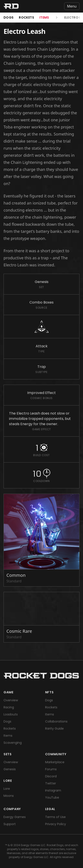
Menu (72, 6)
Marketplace (55, 762)
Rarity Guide (54, 728)
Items (44, 17)
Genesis (10, 769)
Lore (7, 789)
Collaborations (56, 721)
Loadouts (11, 714)
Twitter (51, 783)
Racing (9, 707)
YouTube (52, 797)
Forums (51, 769)
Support (10, 824)
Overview (11, 700)
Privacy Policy (56, 824)
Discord (51, 776)
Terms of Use (55, 817)
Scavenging (13, 743)
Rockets (26, 17)
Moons (9, 796)
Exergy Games (15, 817)
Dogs (9, 17)
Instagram (53, 790)
